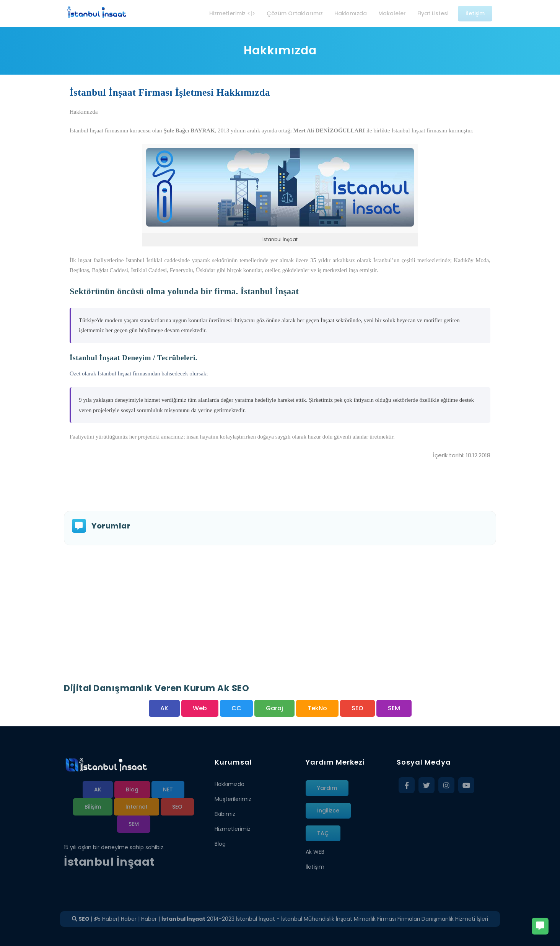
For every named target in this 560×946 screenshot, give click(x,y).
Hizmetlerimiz (233, 829)
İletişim (315, 867)
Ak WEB (315, 852)
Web (200, 708)
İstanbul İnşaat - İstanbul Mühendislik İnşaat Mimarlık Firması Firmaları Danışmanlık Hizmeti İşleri (362, 919)
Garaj (274, 708)
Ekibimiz (225, 814)
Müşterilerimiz (233, 799)
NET (168, 789)
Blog (132, 789)
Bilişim (93, 807)
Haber (106, 919)
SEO (357, 708)
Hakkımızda (230, 784)
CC (236, 708)
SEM (394, 708)
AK (164, 708)
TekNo (317, 708)
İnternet (137, 807)
